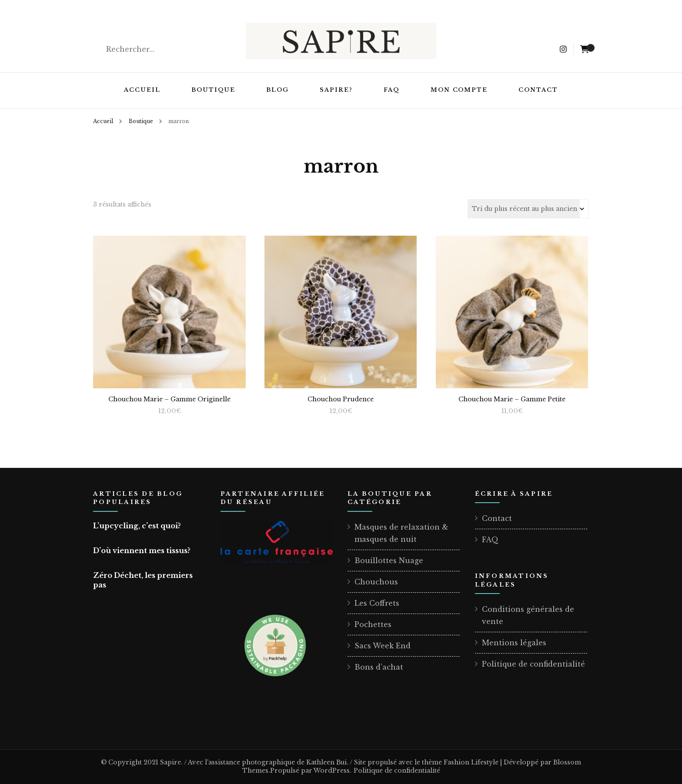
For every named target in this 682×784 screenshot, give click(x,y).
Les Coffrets (377, 603)
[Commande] (528, 209)
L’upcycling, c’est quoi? (137, 526)
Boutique (214, 90)
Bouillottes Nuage (389, 560)
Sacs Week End (383, 646)
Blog (277, 90)
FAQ (392, 90)
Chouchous (376, 582)
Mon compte (459, 90)
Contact (538, 90)
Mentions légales (514, 643)
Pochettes (373, 624)
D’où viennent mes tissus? (142, 550)
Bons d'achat (379, 667)
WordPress (332, 771)
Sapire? (336, 90)
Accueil (142, 90)
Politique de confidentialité (533, 664)
